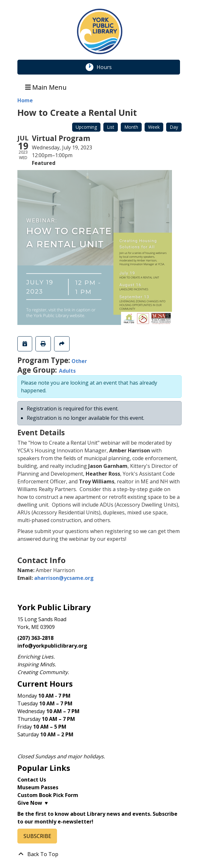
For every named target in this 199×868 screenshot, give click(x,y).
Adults (67, 371)
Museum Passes (38, 787)
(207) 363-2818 (35, 638)
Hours (108, 67)
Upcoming (86, 127)
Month (131, 127)
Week (154, 127)
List (111, 127)
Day (174, 127)
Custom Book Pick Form (48, 795)
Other (79, 361)
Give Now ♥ (33, 803)
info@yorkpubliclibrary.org (52, 646)
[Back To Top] (99, 854)
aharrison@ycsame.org (64, 578)
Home (25, 100)
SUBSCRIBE (37, 836)
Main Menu (46, 87)
